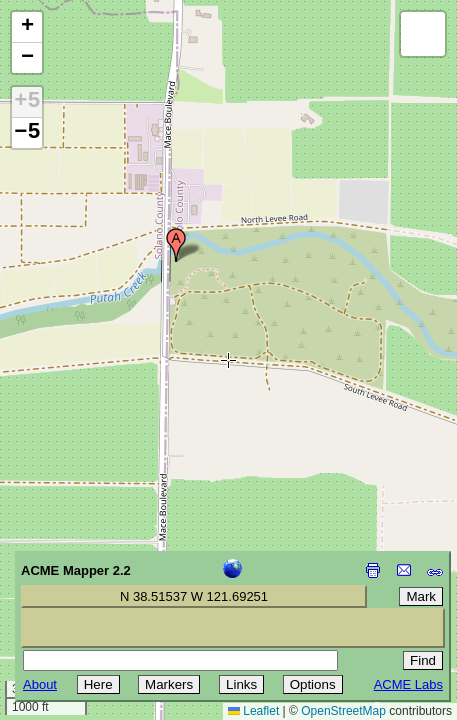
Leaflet (253, 711)
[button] (176, 245)
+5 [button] (27, 102)
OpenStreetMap (343, 711)
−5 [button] (27, 133)
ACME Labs (408, 684)
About (40, 684)
